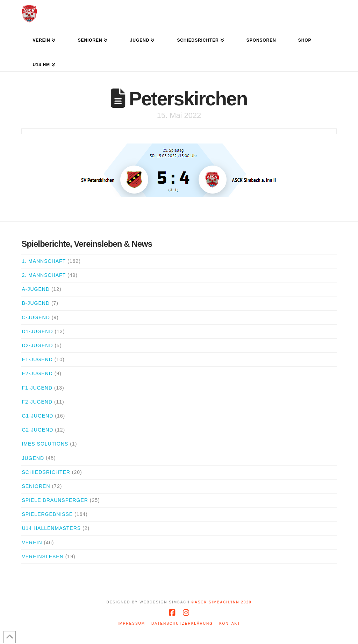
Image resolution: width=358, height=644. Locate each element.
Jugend (33, 458)
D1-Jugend (37, 331)
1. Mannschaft (44, 261)
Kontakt (230, 624)
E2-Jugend (37, 373)
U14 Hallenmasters (51, 528)
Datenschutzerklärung (182, 624)
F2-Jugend (37, 402)
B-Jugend (36, 303)
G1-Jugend (37, 416)
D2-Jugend (37, 345)
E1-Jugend (37, 359)
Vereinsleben (42, 556)
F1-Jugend (37, 388)
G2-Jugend (37, 430)
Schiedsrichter (46, 472)
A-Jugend (36, 289)
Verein (32, 542)
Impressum (132, 624)
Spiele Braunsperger (55, 500)
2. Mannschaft (44, 275)
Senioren (36, 486)
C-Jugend (36, 317)
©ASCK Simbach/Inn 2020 (222, 602)
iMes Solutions (45, 444)
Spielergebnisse (47, 514)
